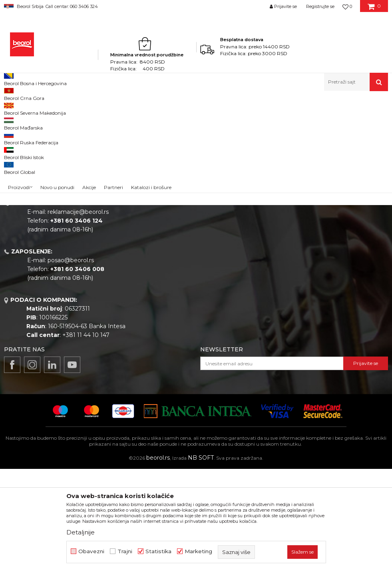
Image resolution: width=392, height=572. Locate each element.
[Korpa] (374, 9)
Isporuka (294, 275)
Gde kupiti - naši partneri (201, 275)
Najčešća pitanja (304, 298)
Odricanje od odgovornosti (319, 242)
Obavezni (91, 551)
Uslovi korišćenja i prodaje (317, 231)
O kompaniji (184, 231)
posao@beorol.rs (71, 363)
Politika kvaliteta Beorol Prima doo (216, 242)
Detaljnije (81, 532)
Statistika (158, 551)
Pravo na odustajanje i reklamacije (329, 287)
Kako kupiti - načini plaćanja (320, 264)
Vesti (174, 253)
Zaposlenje (183, 264)
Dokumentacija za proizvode (207, 298)
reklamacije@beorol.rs (78, 315)
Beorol (11, 108)
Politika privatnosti (307, 253)
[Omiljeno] (347, 6)
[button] (356, 82)
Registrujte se (320, 6)
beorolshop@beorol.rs (78, 267)
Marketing (198, 551)
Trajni (125, 551)
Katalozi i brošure (191, 287)
